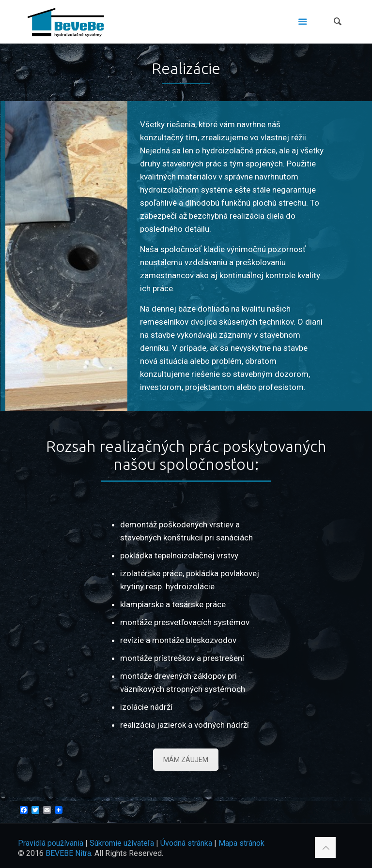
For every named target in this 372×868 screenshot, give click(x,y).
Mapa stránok (241, 843)
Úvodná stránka (186, 843)
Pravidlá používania (51, 843)
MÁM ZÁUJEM (186, 760)
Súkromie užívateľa (122, 843)
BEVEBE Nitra (68, 853)
